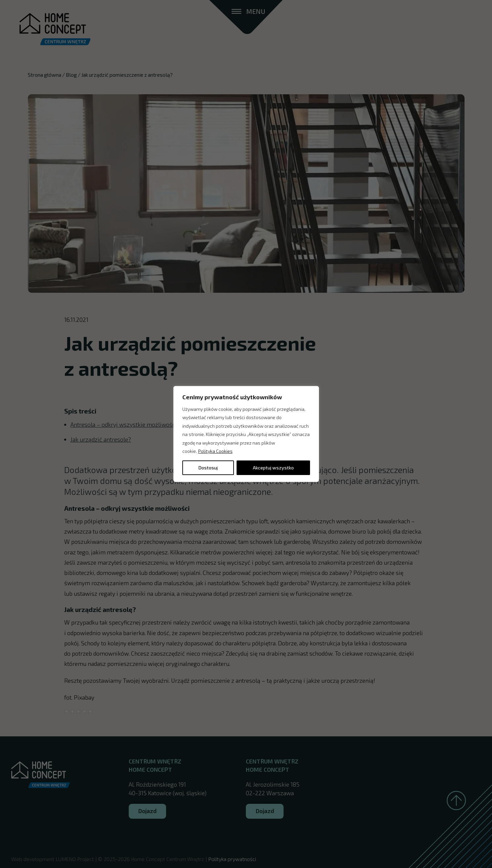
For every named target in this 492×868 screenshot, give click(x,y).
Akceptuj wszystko (273, 468)
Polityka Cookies (215, 451)
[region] (246, 434)
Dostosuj (208, 468)
